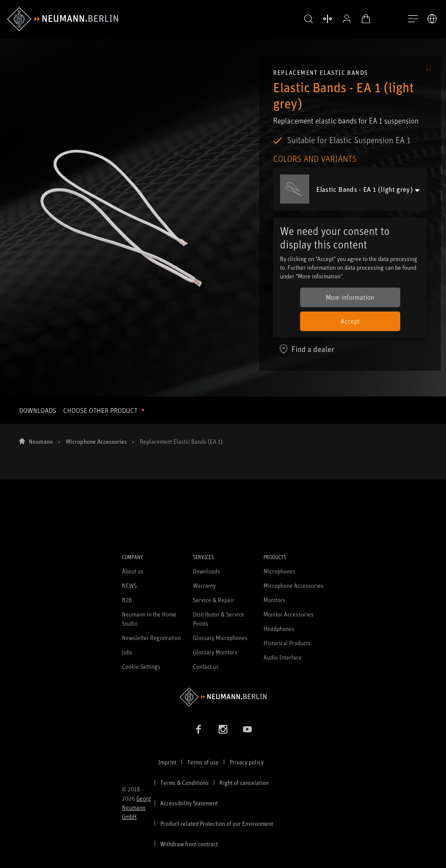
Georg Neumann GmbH (137, 807)
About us (133, 571)
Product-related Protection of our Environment (217, 823)
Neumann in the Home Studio (149, 619)
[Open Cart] (366, 19)
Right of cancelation (244, 783)
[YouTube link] (247, 729)
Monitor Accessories (289, 614)
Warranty (204, 585)
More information (350, 297)
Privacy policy (247, 762)
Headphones (279, 628)
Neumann (41, 441)
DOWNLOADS (38, 410)
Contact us (206, 666)
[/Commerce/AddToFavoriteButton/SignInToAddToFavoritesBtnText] (429, 69)
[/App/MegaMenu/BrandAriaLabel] (63, 19)
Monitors (274, 600)
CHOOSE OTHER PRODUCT (101, 410)
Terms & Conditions (184, 783)
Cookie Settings (141, 666)
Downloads (206, 571)
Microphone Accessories (96, 441)
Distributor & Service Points (219, 619)
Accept (350, 321)
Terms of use (203, 762)
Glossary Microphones (220, 638)
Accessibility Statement (189, 803)
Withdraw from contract (189, 844)
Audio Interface (283, 657)
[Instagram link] (223, 729)
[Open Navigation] (413, 19)
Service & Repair (214, 600)
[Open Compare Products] (328, 19)
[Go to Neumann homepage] (223, 697)
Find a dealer (306, 349)
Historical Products (287, 643)
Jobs (127, 652)
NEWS (129, 585)
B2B (127, 600)
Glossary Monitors (215, 652)
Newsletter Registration (151, 638)
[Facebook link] (199, 729)
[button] (308, 19)
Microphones (279, 571)
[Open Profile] (347, 19)
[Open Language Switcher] (432, 19)
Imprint (167, 762)
